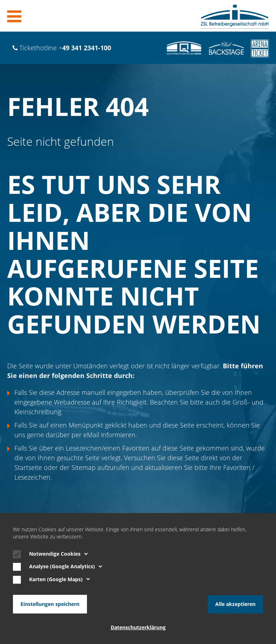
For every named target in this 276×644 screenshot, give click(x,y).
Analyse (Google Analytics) (66, 567)
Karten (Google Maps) (60, 580)
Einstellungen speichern (50, 604)
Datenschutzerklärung (138, 627)
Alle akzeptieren (235, 604)
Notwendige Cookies (59, 554)
